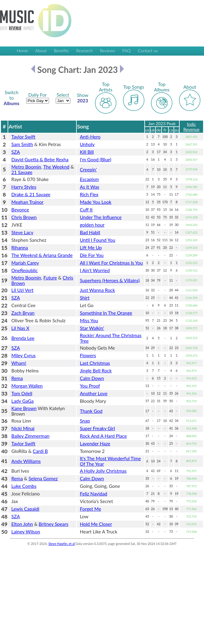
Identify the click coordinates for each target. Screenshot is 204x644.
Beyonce (20, 210)
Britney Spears (53, 524)
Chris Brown (24, 217)
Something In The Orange (106, 313)
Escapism (89, 179)
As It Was (90, 187)
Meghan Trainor (27, 202)
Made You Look (96, 202)
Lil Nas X (20, 328)
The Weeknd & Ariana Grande (42, 255)
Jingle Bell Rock (96, 371)
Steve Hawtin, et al (62, 544)
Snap (85, 421)
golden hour (92, 225)
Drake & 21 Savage (31, 194)
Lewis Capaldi (25, 509)
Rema (17, 378)
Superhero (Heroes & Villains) (110, 280)
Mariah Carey (25, 263)
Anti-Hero (90, 137)
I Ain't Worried (95, 270)
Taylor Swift (23, 137)
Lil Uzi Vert (22, 290)
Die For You (92, 255)
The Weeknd (56, 167)
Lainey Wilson (26, 532)
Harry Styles (24, 187)
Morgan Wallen (27, 386)
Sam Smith (22, 144)
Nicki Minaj (23, 428)
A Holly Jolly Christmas (103, 471)
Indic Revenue (191, 127)
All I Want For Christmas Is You (111, 263)
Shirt (85, 298)
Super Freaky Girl (97, 428)
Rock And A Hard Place (103, 436)
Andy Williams (26, 461)
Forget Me (90, 509)
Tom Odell (22, 393)
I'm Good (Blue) (95, 159)
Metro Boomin (26, 167)
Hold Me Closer (96, 524)
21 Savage (22, 172)
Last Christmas (95, 363)
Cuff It (86, 210)
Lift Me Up (91, 248)
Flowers (88, 355)
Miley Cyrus (23, 355)
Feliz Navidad (93, 494)
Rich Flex (89, 194)
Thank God (91, 411)
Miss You (89, 320)
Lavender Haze (95, 444)
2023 (83, 98)
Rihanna (19, 248)
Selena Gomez (43, 478)
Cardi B (40, 451)
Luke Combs (24, 486)
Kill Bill (87, 152)
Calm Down (92, 378)
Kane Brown (24, 408)
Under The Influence (101, 217)
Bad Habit (90, 232)
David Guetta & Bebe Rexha (40, 159)
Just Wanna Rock (97, 290)
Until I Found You (97, 240)
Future (50, 278)
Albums (12, 98)
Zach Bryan (23, 313)
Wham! (19, 363)
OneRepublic (24, 270)
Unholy (87, 144)
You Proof (90, 386)
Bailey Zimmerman (30, 436)
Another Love (94, 393)
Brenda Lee (23, 338)
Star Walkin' (92, 328)
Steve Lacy (22, 232)
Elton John (22, 524)
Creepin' (88, 170)
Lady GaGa (22, 401)
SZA (16, 152)
